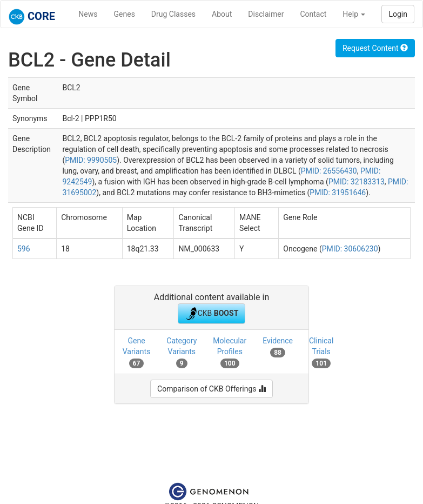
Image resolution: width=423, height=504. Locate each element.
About (222, 14)
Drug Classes (173, 14)
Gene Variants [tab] (137, 352)
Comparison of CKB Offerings (211, 389)
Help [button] (354, 14)
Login (398, 14)
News (88, 14)
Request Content (375, 48)
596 (24, 249)
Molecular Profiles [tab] (230, 352)
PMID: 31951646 (338, 193)
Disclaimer (266, 14)
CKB (212, 314)
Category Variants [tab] (182, 352)
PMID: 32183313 (357, 182)
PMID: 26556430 (329, 171)
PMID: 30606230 (350, 249)
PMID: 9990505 (91, 160)
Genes (125, 14)
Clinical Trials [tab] (321, 352)
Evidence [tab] (278, 347)
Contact (313, 14)
